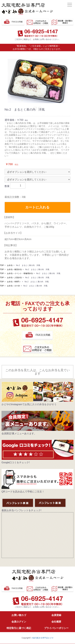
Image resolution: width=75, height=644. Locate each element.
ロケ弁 (17, 286)
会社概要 (56, 622)
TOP (2, 265)
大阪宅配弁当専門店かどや (42, 638)
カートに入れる (37, 207)
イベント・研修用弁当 (24, 273)
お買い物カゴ (19, 615)
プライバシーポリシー (56, 628)
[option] (38, 81)
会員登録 (56, 615)
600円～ (18, 282)
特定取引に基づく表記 (19, 628)
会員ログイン (19, 622)
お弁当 (10, 265)
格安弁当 (18, 269)
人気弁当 (18, 278)
